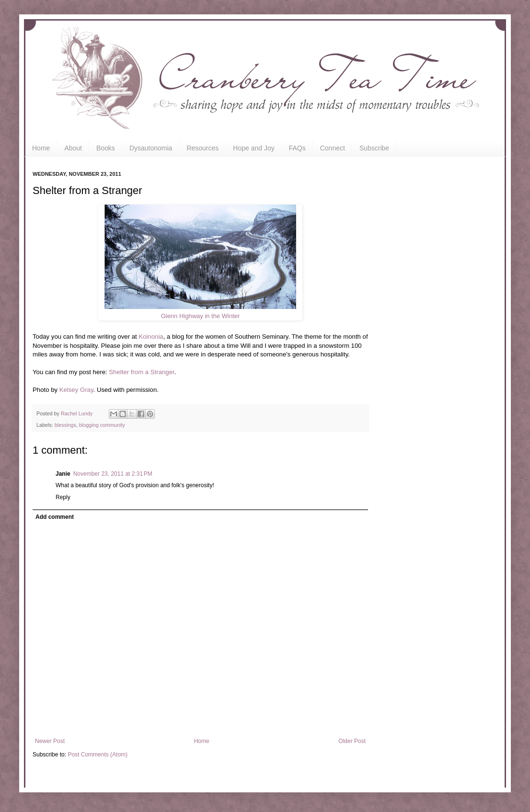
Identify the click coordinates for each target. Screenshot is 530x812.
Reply (63, 497)
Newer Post (50, 741)
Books (106, 148)
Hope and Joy (253, 148)
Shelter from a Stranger (141, 372)
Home (41, 148)
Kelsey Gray (76, 390)
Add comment (55, 517)
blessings (65, 425)
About (73, 148)
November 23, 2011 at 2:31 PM (113, 474)
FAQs (297, 148)
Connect (333, 148)
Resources (202, 148)
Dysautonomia (151, 148)
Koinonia (151, 337)
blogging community (102, 425)
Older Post (352, 741)
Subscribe (374, 148)
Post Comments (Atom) (98, 755)
